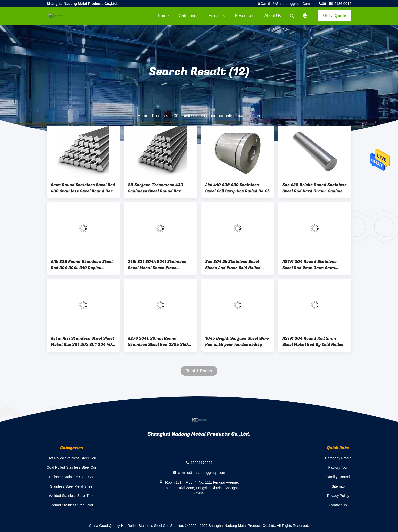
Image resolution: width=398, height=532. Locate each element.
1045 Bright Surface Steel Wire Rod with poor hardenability (237, 341)
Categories (189, 16)
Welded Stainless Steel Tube (72, 496)
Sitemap (338, 486)
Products (217, 16)
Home (163, 16)
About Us (273, 16)
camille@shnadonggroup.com (285, 4)
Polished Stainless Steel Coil (72, 477)
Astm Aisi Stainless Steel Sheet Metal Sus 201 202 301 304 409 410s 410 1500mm (83, 341)
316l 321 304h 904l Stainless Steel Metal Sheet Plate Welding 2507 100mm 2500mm (159, 265)
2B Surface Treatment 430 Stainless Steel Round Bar (156, 188)
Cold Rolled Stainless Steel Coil (72, 467)
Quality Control (338, 477)
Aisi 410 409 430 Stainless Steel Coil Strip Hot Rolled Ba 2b (237, 188)
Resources (244, 16)
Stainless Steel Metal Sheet (72, 486)
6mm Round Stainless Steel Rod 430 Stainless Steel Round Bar (83, 188)
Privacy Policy (338, 496)
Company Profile (338, 458)
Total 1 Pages (199, 371)
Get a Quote (335, 16)
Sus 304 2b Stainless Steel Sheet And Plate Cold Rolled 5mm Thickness (233, 265)
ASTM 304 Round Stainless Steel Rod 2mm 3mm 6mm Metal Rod (309, 265)
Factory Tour (338, 467)
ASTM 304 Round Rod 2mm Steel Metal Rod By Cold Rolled (313, 341)
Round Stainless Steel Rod (72, 505)
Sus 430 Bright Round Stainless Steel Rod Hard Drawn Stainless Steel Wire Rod (315, 188)
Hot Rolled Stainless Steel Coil (72, 458)
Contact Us (338, 505)
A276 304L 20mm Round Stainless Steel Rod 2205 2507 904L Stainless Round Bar (159, 341)
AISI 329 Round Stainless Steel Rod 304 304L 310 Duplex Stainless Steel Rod (82, 265)
